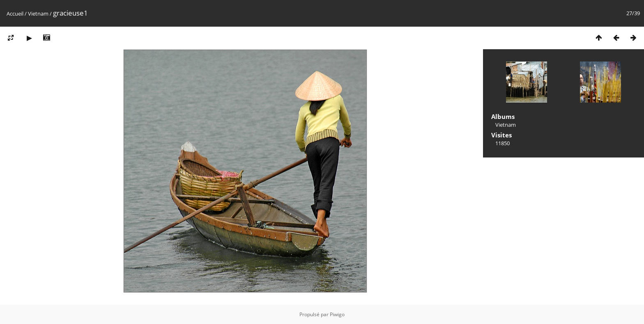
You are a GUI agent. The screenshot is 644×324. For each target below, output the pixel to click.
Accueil (15, 14)
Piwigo (337, 314)
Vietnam (38, 14)
